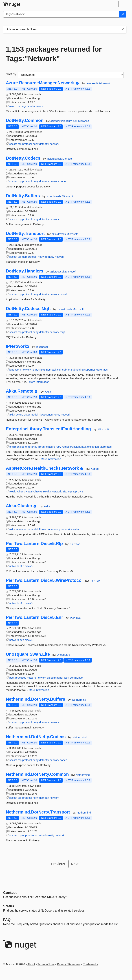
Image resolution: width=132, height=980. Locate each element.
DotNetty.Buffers (23, 196)
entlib (13, 447)
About (31, 964)
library (42, 447)
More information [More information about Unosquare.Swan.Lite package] (39, 690)
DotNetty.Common (25, 120)
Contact (10, 893)
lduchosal (42, 347)
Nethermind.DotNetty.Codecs (36, 737)
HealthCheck (17, 491)
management (25, 106)
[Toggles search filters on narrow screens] (122, 29)
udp (24, 257)
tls (61, 294)
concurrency (53, 415)
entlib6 (21, 447)
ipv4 (37, 370)
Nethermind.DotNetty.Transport (38, 812)
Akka (48, 392)
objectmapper (55, 678)
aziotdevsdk (58, 121)
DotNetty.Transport (25, 233)
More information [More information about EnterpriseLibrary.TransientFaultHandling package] (51, 459)
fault (84, 447)
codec (63, 181)
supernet (90, 370)
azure (13, 106)
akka (12, 415)
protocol (27, 144)
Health (47, 491)
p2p (22, 566)
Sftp (65, 491)
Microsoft (105, 83)
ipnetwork (15, 370)
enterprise (31, 447)
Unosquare (63, 655)
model (34, 415)
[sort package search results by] (71, 75)
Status (9, 906)
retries (66, 447)
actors (20, 415)
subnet (66, 370)
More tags (102, 370)
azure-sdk (93, 83)
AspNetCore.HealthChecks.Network (42, 468)
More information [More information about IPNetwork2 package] (39, 382)
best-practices (18, 678)
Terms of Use (46, 964)
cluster (75, 529)
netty (36, 144)
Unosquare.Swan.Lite (28, 654)
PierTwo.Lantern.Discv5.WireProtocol (44, 580)
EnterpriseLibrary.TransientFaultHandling (49, 429)
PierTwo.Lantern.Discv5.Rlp (34, 544)
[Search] (122, 14)
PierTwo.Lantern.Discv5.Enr (35, 617)
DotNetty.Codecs (23, 158)
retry (58, 447)
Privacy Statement (69, 964)
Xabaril (95, 469)
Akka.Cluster (19, 506)
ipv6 (43, 370)
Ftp (70, 491)
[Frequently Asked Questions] (7, 920)
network (38, 106)
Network (57, 491)
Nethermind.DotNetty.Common (37, 774)
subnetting (77, 370)
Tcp (75, 491)
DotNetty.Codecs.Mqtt (28, 309)
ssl (65, 294)
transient (75, 447)
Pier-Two (75, 544)
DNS (80, 491)
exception (93, 447)
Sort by (11, 74)
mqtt (62, 332)
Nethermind (79, 700)
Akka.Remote (20, 391)
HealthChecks (34, 491)
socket (13, 144)
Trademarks (91, 964)
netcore (31, 678)
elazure (51, 447)
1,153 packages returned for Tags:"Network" (54, 54)
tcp (20, 144)
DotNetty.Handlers (25, 271)
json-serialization (74, 678)
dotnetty (44, 144)
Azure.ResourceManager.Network (40, 83)
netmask (51, 370)
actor (27, 415)
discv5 (29, 566)
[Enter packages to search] (61, 14)
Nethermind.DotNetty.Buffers (36, 699)
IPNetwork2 (18, 346)
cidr (59, 370)
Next (75, 864)
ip (33, 370)
